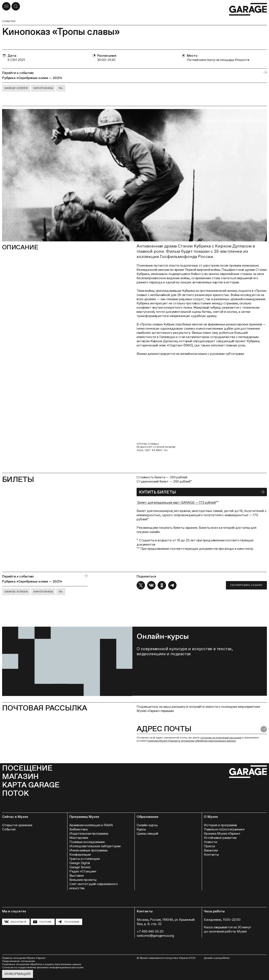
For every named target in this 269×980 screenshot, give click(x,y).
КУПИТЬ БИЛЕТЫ (157, 492)
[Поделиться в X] (141, 585)
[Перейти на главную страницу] (248, 9)
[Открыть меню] (6, 6)
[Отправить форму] (264, 729)
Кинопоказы (43, 88)
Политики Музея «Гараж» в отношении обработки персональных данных (192, 741)
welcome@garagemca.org (155, 936)
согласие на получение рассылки (221, 738)
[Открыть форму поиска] (16, 6)
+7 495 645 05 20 (150, 931)
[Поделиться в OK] (162, 585)
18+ (61, 88)
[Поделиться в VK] (151, 585)
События (9, 21)
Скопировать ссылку (246, 585)
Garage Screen (16, 88)
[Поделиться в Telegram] (172, 585)
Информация (18, 974)
